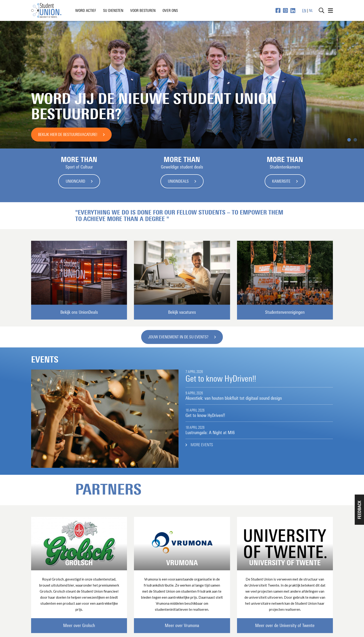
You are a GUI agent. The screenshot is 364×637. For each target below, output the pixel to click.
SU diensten (113, 10)
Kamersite (281, 181)
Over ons (170, 10)
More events (202, 445)
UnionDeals (178, 181)
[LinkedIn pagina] (293, 10)
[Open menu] (330, 10)
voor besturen (143, 10)
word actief (86, 10)
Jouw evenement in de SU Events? (178, 337)
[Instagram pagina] (285, 10)
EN (304, 10)
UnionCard (75, 181)
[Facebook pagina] (278, 10)
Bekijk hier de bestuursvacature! (68, 135)
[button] (359, 510)
